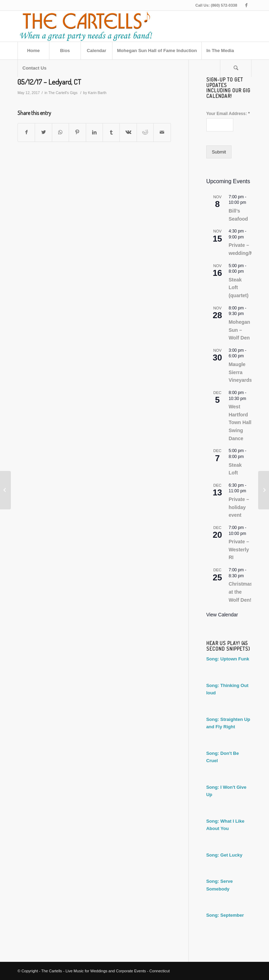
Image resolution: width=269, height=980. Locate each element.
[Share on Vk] (128, 132)
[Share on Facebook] (26, 132)
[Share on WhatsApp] (60, 132)
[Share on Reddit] (145, 132)
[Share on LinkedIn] (94, 132)
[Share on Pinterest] (77, 132)
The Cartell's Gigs (63, 93)
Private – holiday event (239, 507)
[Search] (236, 68)
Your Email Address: (228, 113)
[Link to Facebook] (246, 5)
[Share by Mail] (162, 132)
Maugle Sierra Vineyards (240, 372)
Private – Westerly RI (239, 549)
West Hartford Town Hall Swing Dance (240, 423)
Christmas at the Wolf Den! (241, 592)
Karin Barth (97, 93)
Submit (219, 152)
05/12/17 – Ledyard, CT (49, 82)
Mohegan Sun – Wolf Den (239, 330)
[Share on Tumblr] (111, 132)
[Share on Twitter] (43, 132)
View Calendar (222, 615)
